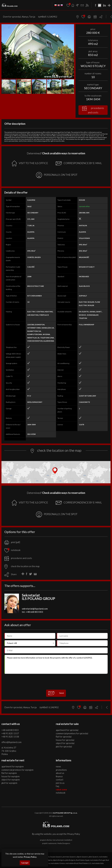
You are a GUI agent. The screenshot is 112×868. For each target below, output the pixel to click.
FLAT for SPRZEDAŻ (64, 737)
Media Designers (64, 843)
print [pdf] (12, 542)
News (58, 766)
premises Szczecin (69, 857)
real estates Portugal (98, 860)
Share (14, 574)
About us (60, 773)
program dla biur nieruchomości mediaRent (56, 840)
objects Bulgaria (59, 860)
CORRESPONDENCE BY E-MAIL (79, 163)
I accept (25, 863)
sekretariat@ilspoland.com (35, 609)
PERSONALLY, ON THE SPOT (57, 175)
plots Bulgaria (70, 860)
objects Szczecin (82, 857)
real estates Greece (58, 863)
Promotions (61, 770)
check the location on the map (22, 566)
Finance (59, 776)
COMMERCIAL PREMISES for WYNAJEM (17, 770)
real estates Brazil (72, 863)
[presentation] (56, 682)
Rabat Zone (61, 789)
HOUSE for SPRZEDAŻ (65, 740)
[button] (71, 27)
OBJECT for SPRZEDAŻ (65, 743)
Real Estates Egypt (83, 860)
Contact (60, 780)
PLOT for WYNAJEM (9, 783)
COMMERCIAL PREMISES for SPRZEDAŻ (72, 733)
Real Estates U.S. (85, 863)
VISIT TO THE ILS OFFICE (30, 163)
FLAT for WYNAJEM (9, 773)
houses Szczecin (56, 857)
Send (56, 693)
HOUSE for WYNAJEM (10, 776)
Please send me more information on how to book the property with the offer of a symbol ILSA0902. (56, 664)
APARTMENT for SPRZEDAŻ (67, 730)
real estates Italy (98, 863)
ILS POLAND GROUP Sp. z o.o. (65, 813)
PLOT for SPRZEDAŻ (64, 746)
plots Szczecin (93, 857)
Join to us (60, 783)
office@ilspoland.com (11, 742)
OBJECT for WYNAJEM (11, 780)
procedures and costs (93, 110)
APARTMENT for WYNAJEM (13, 766)
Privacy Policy (73, 834)
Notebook (61, 793)
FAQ (57, 786)
